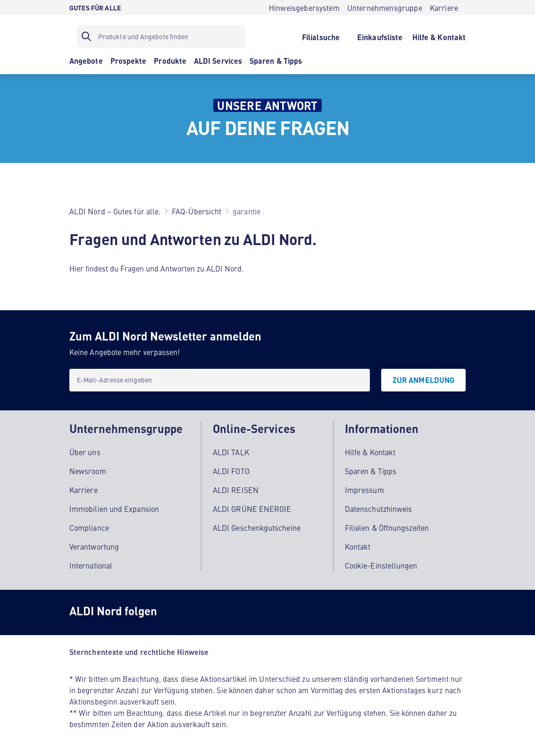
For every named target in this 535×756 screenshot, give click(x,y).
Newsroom (88, 471)
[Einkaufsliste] (380, 36)
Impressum (364, 490)
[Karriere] (444, 8)
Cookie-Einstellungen (381, 565)
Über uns (85, 452)
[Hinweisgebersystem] (304, 8)
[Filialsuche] (321, 36)
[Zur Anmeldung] (423, 380)
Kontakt (358, 546)
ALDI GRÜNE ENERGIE (252, 509)
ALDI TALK (231, 452)
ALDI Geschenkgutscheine (257, 527)
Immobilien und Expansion (114, 509)
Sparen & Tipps (371, 471)
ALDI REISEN (236, 490)
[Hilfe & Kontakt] (439, 36)
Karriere (84, 490)
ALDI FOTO (231, 471)
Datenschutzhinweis (378, 509)
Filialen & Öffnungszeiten (387, 527)
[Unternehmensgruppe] (385, 8)
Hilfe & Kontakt (370, 452)
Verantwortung (94, 546)
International (91, 565)
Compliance (89, 527)
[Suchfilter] (161, 36)
